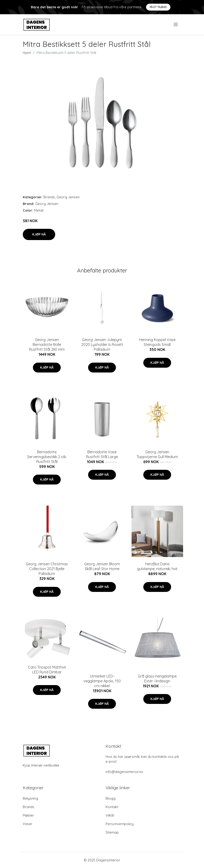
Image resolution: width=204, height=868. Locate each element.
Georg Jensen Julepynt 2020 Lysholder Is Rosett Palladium (102, 344)
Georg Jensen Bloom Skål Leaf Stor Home (102, 566)
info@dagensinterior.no (124, 772)
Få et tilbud (158, 7)
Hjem (27, 53)
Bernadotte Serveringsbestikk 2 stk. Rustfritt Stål (47, 457)
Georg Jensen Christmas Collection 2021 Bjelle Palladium (47, 569)
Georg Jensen (68, 197)
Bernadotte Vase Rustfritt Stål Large (102, 454)
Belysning (30, 798)
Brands (49, 197)
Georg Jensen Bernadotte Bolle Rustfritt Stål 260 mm (47, 344)
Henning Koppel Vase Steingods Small (157, 342)
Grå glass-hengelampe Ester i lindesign (157, 679)
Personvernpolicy (120, 824)
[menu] (176, 25)
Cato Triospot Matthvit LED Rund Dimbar (47, 670)
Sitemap (112, 832)
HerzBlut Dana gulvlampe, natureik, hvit (157, 566)
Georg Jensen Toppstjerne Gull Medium (157, 454)
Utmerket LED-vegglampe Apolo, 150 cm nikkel (102, 681)
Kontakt (112, 807)
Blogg (111, 798)
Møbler (28, 815)
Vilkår (110, 815)
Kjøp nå (39, 234)
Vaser (28, 824)
